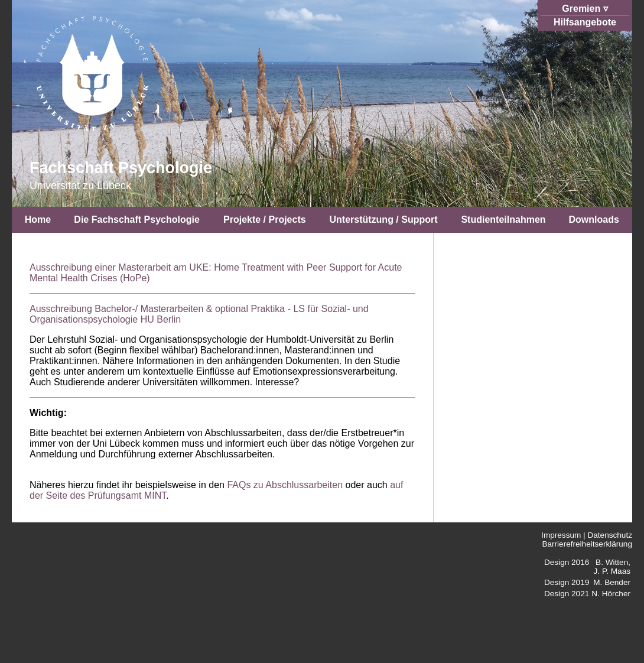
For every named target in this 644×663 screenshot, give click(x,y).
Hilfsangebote (585, 22)
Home (38, 220)
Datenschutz (610, 535)
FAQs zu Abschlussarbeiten (285, 485)
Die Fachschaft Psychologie (137, 220)
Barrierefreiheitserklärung (587, 544)
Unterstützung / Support (383, 220)
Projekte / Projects (265, 220)
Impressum (561, 535)
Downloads (593, 220)
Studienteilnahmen (503, 220)
